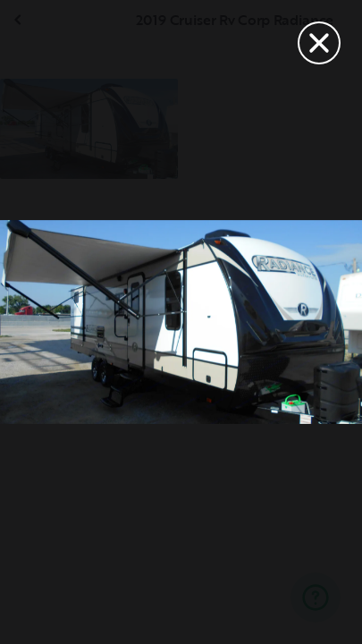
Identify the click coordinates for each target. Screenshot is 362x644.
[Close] (319, 43)
